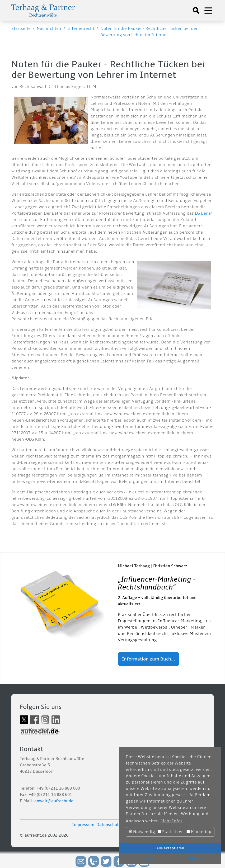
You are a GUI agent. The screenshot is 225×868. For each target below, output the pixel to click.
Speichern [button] (145, 858)
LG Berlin (204, 213)
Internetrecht (81, 29)
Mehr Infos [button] (172, 821)
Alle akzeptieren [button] (170, 848)
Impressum (83, 825)
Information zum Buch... (149, 659)
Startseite (21, 29)
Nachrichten (49, 29)
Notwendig (142, 832)
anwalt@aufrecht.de (54, 801)
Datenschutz (109, 825)
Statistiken (171, 832)
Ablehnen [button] (196, 858)
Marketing (199, 832)
